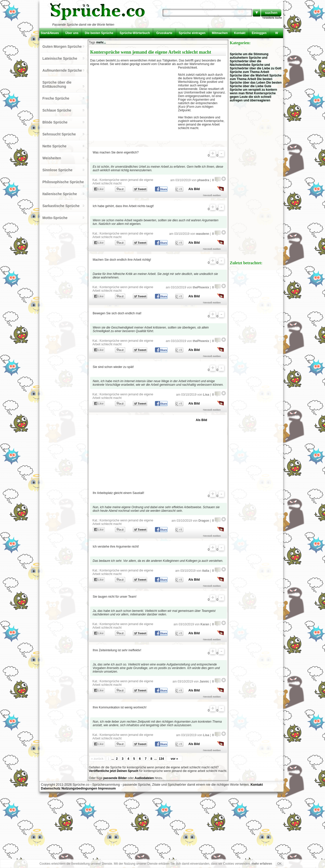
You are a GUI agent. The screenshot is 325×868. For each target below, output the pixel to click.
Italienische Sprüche (60, 194)
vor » (174, 759)
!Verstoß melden (212, 195)
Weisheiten (52, 158)
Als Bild (194, 189)
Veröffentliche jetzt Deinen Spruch (114, 771)
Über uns (72, 33)
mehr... (101, 42)
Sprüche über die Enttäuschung (57, 84)
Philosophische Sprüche (63, 182)
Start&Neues (50, 33)
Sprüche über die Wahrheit (249, 75)
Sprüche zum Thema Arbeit (249, 72)
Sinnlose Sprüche (57, 170)
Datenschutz (51, 788)
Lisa (206, 395)
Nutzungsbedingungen (79, 788)
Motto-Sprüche (55, 218)
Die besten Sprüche (99, 33)
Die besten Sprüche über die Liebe (256, 84)
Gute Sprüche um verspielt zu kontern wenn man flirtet (253, 90)
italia (206, 571)
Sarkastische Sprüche (61, 206)
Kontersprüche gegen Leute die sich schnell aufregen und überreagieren (253, 97)
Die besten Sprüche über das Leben (251, 81)
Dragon (204, 521)
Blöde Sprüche (55, 122)
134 (161, 759)
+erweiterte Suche (272, 18)
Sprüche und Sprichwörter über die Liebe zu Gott (256, 67)
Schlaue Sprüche (57, 110)
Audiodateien (144, 778)
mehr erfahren (262, 864)
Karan (205, 624)
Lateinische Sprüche (60, 58)
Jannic (204, 681)
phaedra (203, 180)
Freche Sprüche (56, 98)
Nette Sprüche (54, 146)
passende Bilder (115, 778)
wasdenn (202, 234)
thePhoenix (201, 287)
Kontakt (240, 33)
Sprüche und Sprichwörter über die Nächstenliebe (249, 61)
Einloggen (259, 33)
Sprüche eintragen (192, 33)
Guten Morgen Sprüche (62, 46)
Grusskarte (164, 33)
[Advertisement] (134, 103)
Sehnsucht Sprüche (59, 134)
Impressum (107, 788)
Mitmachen (220, 33)
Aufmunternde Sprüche (62, 70)
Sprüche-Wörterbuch (135, 33)
